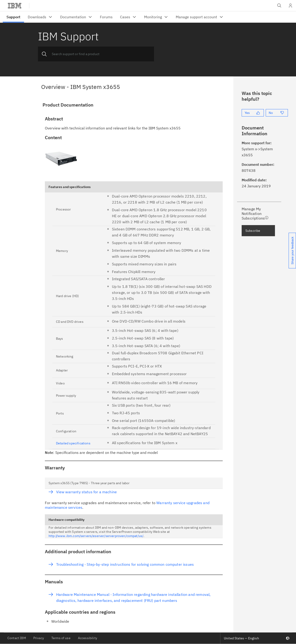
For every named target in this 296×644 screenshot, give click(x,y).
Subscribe (253, 231)
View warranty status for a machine (86, 492)
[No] (277, 113)
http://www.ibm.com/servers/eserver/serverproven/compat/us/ (96, 536)
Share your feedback (292, 251)
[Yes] (253, 113)
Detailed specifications (73, 443)
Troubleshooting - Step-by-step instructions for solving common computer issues (125, 564)
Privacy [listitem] (39, 638)
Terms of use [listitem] (61, 638)
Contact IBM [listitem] (17, 638)
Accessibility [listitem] (88, 638)
